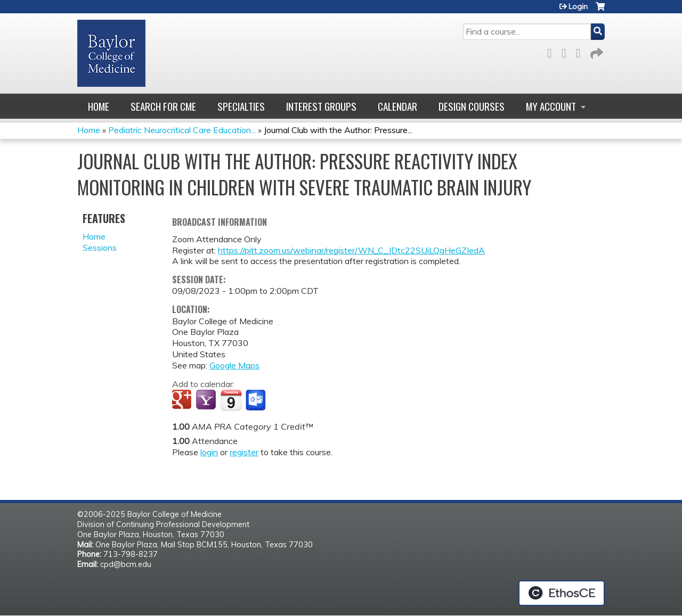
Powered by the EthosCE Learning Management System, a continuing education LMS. (562, 593)
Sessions (100, 248)
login (209, 452)
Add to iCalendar (231, 400)
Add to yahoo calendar (207, 400)
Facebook (553, 51)
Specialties (241, 106)
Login (578, 6)
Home (99, 106)
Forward (596, 51)
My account (551, 106)
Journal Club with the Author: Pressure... (338, 130)
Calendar (397, 106)
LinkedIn (581, 51)
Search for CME (163, 106)
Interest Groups (321, 106)
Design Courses (472, 106)
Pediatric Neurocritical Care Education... (182, 130)
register (244, 452)
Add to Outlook (257, 400)
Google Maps (234, 365)
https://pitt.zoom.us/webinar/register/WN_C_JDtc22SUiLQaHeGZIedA (351, 250)
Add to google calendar (183, 400)
